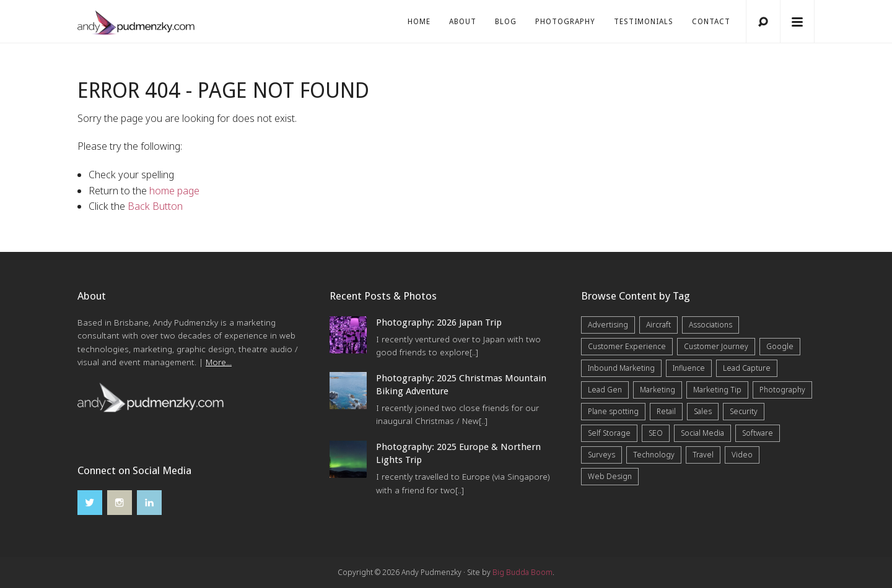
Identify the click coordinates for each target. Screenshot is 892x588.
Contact (711, 22)
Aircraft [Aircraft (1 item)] (658, 325)
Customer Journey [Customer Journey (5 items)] (716, 346)
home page (174, 191)
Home (419, 22)
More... (219, 362)
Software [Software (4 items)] (758, 433)
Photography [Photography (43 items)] (782, 390)
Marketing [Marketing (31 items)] (658, 390)
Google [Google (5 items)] (780, 346)
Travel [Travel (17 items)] (703, 455)
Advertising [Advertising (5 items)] (608, 325)
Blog (506, 22)
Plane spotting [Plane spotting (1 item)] (613, 411)
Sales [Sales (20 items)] (703, 411)
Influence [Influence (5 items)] (689, 368)
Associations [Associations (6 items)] (711, 325)
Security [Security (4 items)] (744, 411)
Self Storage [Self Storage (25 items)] (609, 433)
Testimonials (644, 22)
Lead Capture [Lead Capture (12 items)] (747, 368)
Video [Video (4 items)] (742, 455)
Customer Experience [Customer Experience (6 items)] (627, 346)
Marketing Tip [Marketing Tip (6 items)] (717, 390)
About (463, 22)
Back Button (155, 206)
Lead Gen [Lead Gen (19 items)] (605, 390)
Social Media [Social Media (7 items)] (702, 433)
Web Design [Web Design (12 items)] (610, 476)
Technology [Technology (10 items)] (654, 455)
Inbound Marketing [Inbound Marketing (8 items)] (621, 368)
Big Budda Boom (523, 572)
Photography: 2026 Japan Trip (439, 322)
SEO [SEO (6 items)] (656, 433)
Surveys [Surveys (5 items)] (601, 455)
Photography (565, 22)
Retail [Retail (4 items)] (666, 411)
